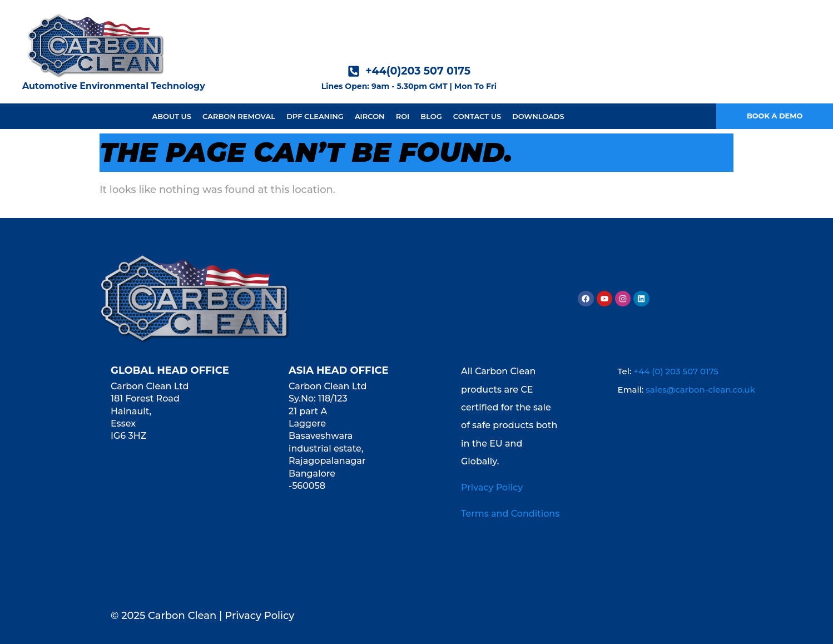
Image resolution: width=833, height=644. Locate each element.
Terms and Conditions (510, 514)
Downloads (538, 116)
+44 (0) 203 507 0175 (676, 371)
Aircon (370, 116)
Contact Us (477, 116)
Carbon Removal (239, 116)
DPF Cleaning (315, 116)
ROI (403, 116)
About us (172, 116)
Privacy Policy (492, 487)
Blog (431, 116)
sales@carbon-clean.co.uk (700, 390)
